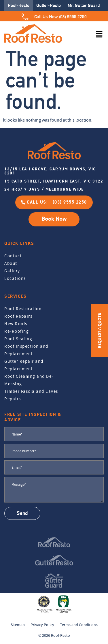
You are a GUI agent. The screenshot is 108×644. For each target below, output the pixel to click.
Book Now (54, 219)
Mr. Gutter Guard (84, 5)
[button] (99, 35)
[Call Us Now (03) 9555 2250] (25, 17)
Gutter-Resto (49, 5)
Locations (15, 278)
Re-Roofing (17, 331)
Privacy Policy (42, 625)
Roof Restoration (23, 309)
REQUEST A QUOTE (99, 331)
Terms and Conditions (79, 625)
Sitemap (18, 625)
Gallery (12, 271)
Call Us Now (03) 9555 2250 (60, 17)
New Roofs (16, 324)
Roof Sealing (18, 339)
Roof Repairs (18, 316)
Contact (13, 256)
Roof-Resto (19, 5)
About (11, 263)
